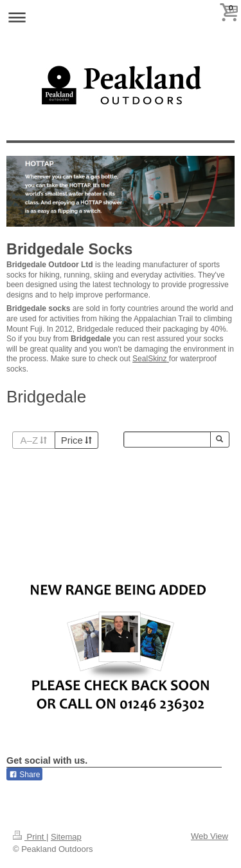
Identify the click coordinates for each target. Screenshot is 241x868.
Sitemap (66, 837)
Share (24, 775)
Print (30, 837)
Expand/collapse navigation (121, 17)
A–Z (34, 440)
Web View (210, 836)
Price (76, 440)
